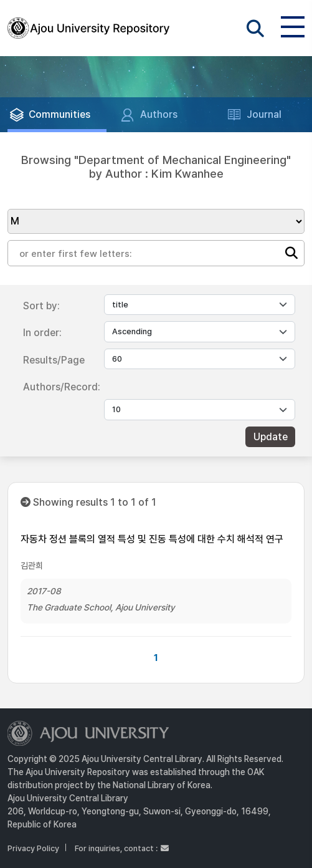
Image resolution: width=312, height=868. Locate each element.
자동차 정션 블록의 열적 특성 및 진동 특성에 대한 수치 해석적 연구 (152, 539)
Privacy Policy (33, 848)
